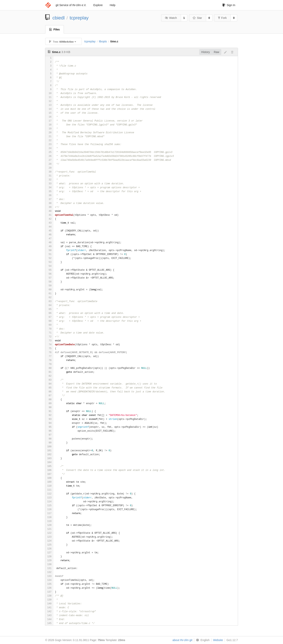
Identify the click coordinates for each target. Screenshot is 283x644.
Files (55, 29)
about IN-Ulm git (182, 640)
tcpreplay (79, 18)
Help (113, 5)
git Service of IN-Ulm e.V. (71, 5)
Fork (222, 18)
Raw (217, 52)
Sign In (229, 5)
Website (218, 640)
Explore (98, 5)
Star (197, 18)
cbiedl (59, 18)
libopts (103, 41)
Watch (171, 18)
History (206, 52)
